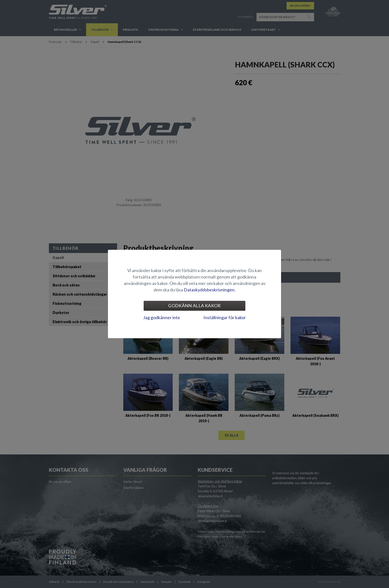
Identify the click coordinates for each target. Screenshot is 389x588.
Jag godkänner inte (162, 317)
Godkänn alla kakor (194, 306)
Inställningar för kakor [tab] (225, 317)
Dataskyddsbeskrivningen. (210, 290)
